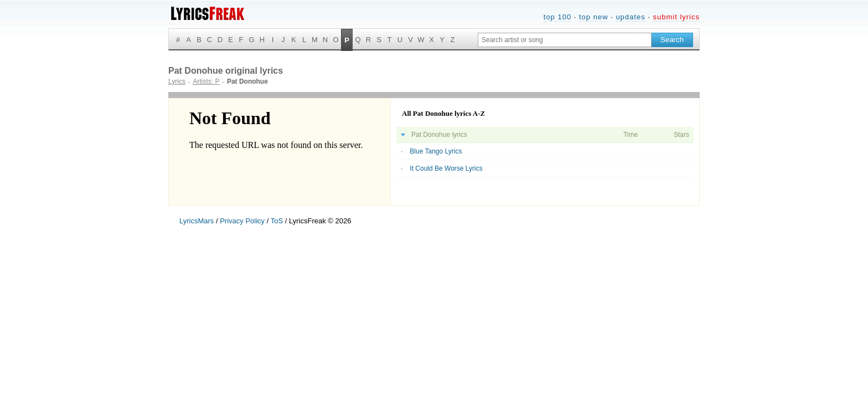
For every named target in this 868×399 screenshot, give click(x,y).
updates (630, 17)
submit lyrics (676, 17)
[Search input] (565, 40)
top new (594, 17)
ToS (277, 221)
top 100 (557, 17)
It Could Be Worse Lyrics (446, 168)
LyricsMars (197, 221)
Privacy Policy (242, 221)
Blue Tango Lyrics (436, 151)
